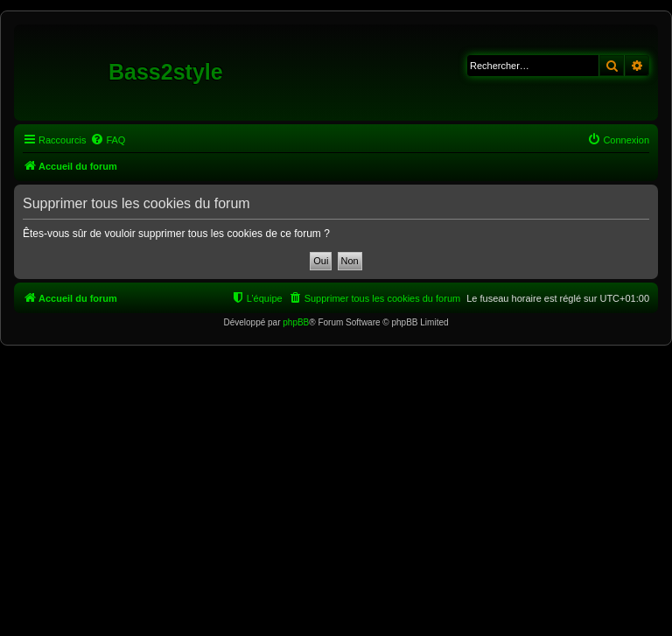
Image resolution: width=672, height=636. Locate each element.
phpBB (296, 322)
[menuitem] (108, 140)
